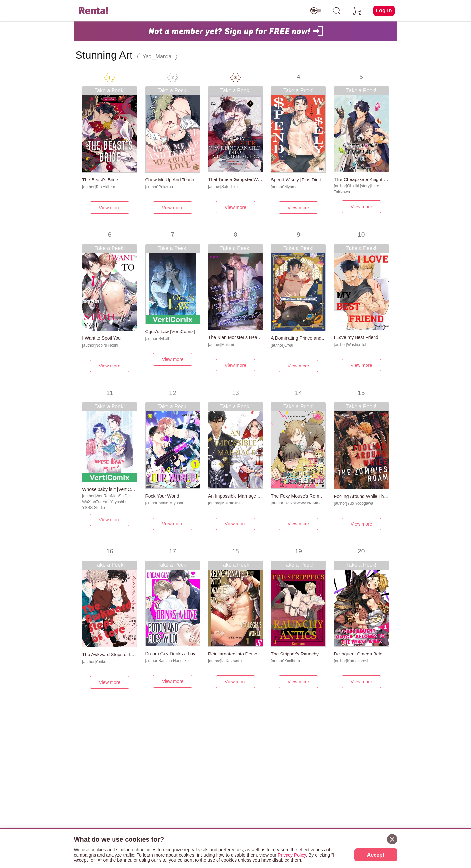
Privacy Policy (292, 855)
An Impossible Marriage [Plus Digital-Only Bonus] (235, 496)
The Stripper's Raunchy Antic (298, 654)
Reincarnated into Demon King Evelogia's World (235, 654)
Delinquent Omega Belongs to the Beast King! (361, 654)
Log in (384, 11)
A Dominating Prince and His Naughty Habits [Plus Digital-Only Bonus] (298, 338)
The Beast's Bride (100, 180)
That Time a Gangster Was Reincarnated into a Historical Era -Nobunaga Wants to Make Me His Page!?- (235, 179)
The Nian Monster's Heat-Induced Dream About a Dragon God (235, 337)
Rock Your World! (163, 496)
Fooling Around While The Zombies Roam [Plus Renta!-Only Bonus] (361, 496)
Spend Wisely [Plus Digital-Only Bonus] (298, 180)
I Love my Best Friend (356, 337)
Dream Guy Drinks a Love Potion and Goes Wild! (173, 654)
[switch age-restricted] (316, 11)
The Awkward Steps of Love (110, 655)
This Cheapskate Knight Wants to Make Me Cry (361, 179)
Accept (376, 855)
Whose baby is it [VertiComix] (110, 489)
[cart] (358, 11)
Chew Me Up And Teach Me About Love (173, 180)
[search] (337, 11)
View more (110, 208)
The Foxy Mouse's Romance (298, 496)
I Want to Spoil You (101, 338)
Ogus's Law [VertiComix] (170, 332)
